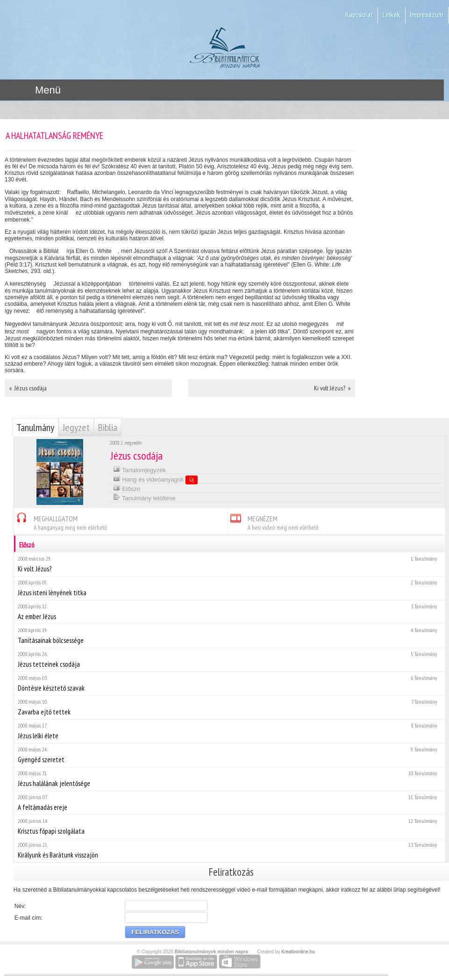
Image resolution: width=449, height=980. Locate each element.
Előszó (127, 488)
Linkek (392, 15)
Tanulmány (35, 427)
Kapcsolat (359, 15)
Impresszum (427, 15)
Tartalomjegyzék (139, 469)
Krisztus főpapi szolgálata (229, 826)
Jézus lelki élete (229, 731)
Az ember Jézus (229, 612)
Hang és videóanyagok (155, 479)
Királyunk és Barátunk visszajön (229, 850)
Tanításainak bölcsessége (229, 636)
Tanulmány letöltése (144, 497)
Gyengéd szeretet (229, 755)
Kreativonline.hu (298, 952)
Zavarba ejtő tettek (229, 707)
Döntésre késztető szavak (229, 683)
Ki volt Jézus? (229, 564)
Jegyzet (76, 427)
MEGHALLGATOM (61, 522)
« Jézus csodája (28, 388)
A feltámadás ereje (229, 803)
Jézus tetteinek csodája (229, 659)
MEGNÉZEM (273, 522)
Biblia (108, 427)
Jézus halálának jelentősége (229, 779)
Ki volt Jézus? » (332, 388)
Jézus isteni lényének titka (229, 588)
